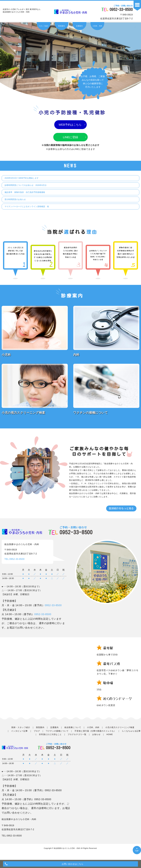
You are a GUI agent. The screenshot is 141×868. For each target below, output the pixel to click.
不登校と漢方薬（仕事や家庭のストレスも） (95, 731)
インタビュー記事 (19, 731)
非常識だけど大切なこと (50, 735)
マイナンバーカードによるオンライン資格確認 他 (27, 207)
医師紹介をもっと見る (121, 509)
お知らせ (96, 735)
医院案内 (61, 26)
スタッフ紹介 (44, 26)
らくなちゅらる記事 (131, 731)
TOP (137, 851)
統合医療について (73, 728)
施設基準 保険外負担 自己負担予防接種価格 (25, 193)
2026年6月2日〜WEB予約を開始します (22, 178)
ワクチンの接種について (57, 731)
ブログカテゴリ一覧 (77, 735)
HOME (110, 735)
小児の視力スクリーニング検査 (120, 728)
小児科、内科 (97, 26)
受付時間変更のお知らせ (15, 200)
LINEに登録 (71, 138)
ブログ (37, 731)
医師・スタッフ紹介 (21, 728)
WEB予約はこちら (70, 125)
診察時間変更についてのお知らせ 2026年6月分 (26, 185)
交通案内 (79, 26)
